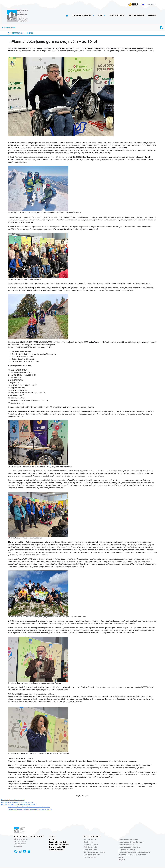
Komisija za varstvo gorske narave (131, 842)
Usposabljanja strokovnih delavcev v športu (134, 852)
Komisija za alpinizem (92, 855)
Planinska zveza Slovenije (29, 836)
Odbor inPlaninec (90, 850)
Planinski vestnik (90, 840)
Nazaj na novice (10, 27)
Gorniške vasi (89, 842)
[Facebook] (16, 851)
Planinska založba (90, 857)
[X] (29, 851)
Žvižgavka (122, 860)
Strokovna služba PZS (57, 847)
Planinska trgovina (56, 850)
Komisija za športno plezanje (94, 852)
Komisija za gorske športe (128, 845)
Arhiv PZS (152, 16)
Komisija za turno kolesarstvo (129, 847)
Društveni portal (117, 16)
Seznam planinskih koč (58, 842)
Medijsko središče (136, 16)
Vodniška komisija (90, 847)
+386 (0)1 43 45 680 (20, 844)
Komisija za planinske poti (128, 840)
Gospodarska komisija (127, 850)
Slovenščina (148, 4)
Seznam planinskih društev (59, 845)
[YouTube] (25, 851)
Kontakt (52, 840)
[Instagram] (20, 851)
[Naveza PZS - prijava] (133, 4)
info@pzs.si (18, 846)
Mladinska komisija (91, 845)
